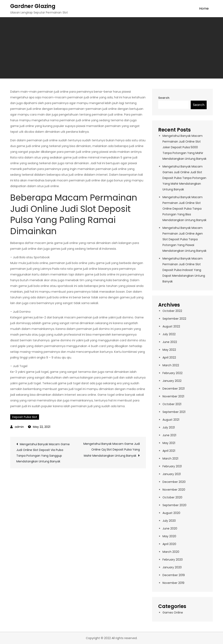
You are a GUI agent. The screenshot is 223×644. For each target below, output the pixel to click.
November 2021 (173, 396)
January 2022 (172, 381)
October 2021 (172, 404)
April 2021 (169, 451)
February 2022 (173, 373)
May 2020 (169, 536)
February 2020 (173, 560)
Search (164, 98)
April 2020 (169, 544)
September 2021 (174, 412)
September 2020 (174, 505)
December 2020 (174, 482)
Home (204, 8)
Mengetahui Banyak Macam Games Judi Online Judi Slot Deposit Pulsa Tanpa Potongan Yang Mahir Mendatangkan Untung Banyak (184, 178)
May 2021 (169, 443)
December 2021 (174, 389)
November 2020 (174, 490)
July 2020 (169, 521)
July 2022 (169, 334)
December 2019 (174, 575)
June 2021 (169, 435)
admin (19, 427)
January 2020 (172, 567)
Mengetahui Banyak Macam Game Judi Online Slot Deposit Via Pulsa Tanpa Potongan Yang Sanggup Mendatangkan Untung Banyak (43, 453)
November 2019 (173, 583)
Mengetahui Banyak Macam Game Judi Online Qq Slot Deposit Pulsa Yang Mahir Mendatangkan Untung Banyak (112, 450)
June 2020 (170, 528)
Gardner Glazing (33, 6)
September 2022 (174, 319)
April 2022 (169, 357)
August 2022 (171, 326)
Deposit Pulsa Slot (25, 417)
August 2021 (171, 420)
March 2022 (171, 365)
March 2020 (171, 552)
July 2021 (169, 427)
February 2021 (172, 466)
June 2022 (170, 342)
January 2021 (172, 474)
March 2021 (170, 459)
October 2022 (172, 311)
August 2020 (171, 513)
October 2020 (172, 497)
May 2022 (169, 350)
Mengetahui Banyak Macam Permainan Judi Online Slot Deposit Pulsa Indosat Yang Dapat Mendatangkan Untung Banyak (184, 270)
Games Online (173, 613)
